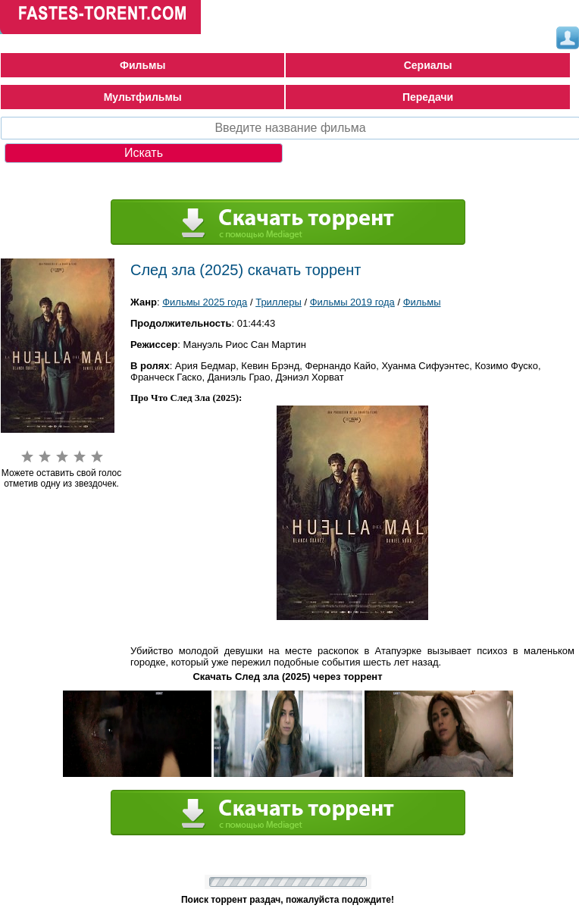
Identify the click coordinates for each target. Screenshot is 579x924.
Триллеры (279, 302)
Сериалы (428, 65)
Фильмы (142, 65)
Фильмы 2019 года (352, 302)
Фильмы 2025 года (205, 302)
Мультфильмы (143, 97)
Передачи (428, 97)
